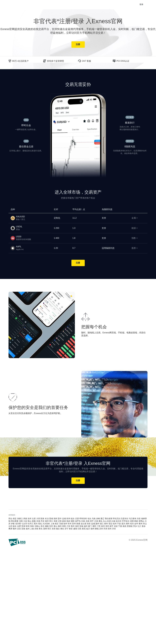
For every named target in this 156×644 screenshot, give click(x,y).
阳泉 (42, 519)
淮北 (42, 526)
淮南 (32, 526)
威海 (75, 529)
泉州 (103, 526)
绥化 (40, 524)
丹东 (42, 521)
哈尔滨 (119, 521)
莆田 (94, 526)
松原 (109, 521)
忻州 (68, 519)
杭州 (115, 524)
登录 (141, 5)
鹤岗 (136, 521)
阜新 (55, 521)
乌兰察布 (133, 519)
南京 (57, 524)
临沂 (88, 529)
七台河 (24, 524)
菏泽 (105, 529)
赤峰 (98, 519)
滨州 (101, 529)
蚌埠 (28, 526)
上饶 (32, 529)
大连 (25, 521)
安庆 (51, 526)
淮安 (89, 524)
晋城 (51, 519)
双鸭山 (142, 521)
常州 (70, 524)
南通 (78, 524)
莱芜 (84, 529)
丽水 (15, 526)
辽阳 (60, 521)
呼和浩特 (83, 519)
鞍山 (30, 521)
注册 (78, 44)
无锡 (61, 524)
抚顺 (34, 521)
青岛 (41, 529)
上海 (52, 524)
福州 (86, 526)
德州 (92, 529)
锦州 (47, 521)
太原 (34, 519)
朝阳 (73, 521)
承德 (25, 519)
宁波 (119, 524)
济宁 (66, 529)
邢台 (10, 519)
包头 (89, 519)
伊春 (13, 524)
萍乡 (135, 526)
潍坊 (62, 529)
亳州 (73, 526)
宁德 (120, 526)
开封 (114, 529)
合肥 (19, 526)
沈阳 (21, 521)
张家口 (20, 519)
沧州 (30, 519)
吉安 (19, 529)
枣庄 (49, 529)
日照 (79, 529)
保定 (15, 519)
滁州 (60, 526)
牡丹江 (30, 524)
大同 (38, 519)
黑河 (36, 524)
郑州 (110, 529)
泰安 (71, 529)
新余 (144, 526)
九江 (139, 526)
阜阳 (64, 526)
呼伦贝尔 (117, 519)
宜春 (23, 529)
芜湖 (23, 526)
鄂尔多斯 (109, 519)
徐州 (65, 524)
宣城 (81, 526)
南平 (111, 526)
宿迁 (110, 524)
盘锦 (64, 521)
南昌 (124, 526)
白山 (105, 521)
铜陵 (47, 526)
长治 (47, 519)
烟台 (58, 529)
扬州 (97, 524)
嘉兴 (123, 524)
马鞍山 (37, 526)
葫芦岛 (78, 521)
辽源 (96, 521)
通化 (100, 521)
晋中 (60, 519)
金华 (136, 524)
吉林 (88, 521)
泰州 (106, 524)
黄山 (55, 526)
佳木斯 (18, 524)
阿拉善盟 (15, 521)
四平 (92, 521)
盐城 (93, 524)
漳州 (107, 526)
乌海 (94, 519)
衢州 (141, 524)
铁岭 (68, 521)
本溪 (38, 521)
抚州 (28, 529)
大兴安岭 (46, 524)
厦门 (90, 526)
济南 (36, 529)
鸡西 (132, 521)
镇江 (102, 524)
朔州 (55, 519)
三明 (99, 526)
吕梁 (77, 519)
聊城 (97, 529)
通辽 (102, 519)
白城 (113, 521)
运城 (64, 519)
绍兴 (132, 524)
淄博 (45, 529)
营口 (51, 521)
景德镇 (130, 526)
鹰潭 (10, 529)
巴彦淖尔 (124, 519)
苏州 (74, 524)
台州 (10, 526)
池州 (77, 526)
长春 (83, 521)
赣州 (15, 529)
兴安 (139, 519)
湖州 (128, 524)
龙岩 (116, 526)
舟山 (145, 524)
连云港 (84, 524)
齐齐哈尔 (126, 521)
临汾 (73, 519)
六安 (68, 526)
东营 (54, 529)
